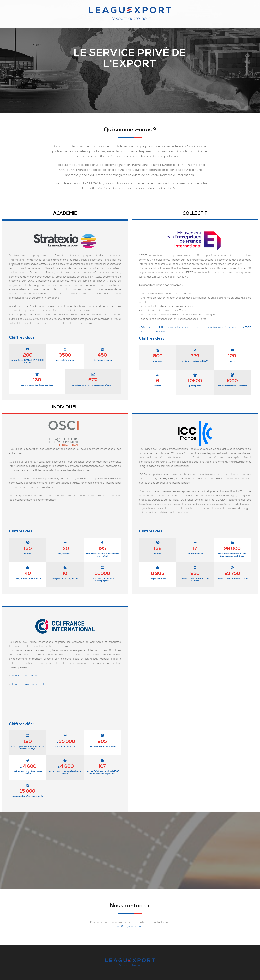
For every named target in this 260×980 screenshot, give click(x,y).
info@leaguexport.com (130, 926)
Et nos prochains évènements (28, 684)
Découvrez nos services (24, 676)
